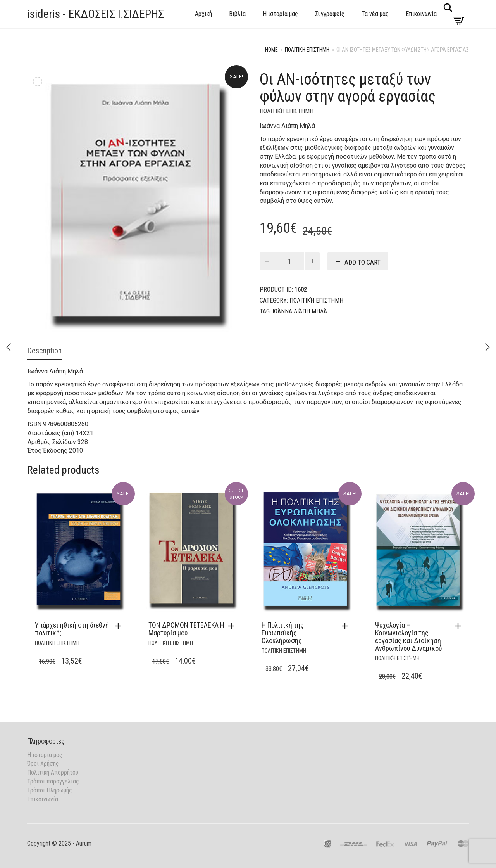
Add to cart (363, 262)
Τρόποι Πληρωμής (50, 790)
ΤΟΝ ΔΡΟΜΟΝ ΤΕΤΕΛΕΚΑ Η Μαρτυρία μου (186, 629)
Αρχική (203, 14)
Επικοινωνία (421, 14)
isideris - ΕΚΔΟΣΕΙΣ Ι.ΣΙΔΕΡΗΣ (96, 14)
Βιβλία (237, 14)
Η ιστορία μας (280, 14)
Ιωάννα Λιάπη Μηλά (300, 311)
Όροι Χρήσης (43, 763)
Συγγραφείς (330, 14)
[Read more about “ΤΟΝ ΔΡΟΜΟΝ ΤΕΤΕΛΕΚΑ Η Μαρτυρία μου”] (233, 626)
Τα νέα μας (375, 14)
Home (271, 50)
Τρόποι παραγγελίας (53, 781)
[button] (120, 626)
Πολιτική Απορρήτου (53, 772)
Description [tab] (44, 351)
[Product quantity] (290, 261)
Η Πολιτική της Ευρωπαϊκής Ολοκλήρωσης (283, 633)
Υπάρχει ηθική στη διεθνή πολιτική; (72, 629)
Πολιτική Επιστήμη (307, 50)
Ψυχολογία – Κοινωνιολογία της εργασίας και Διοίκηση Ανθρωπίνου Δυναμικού (408, 636)
